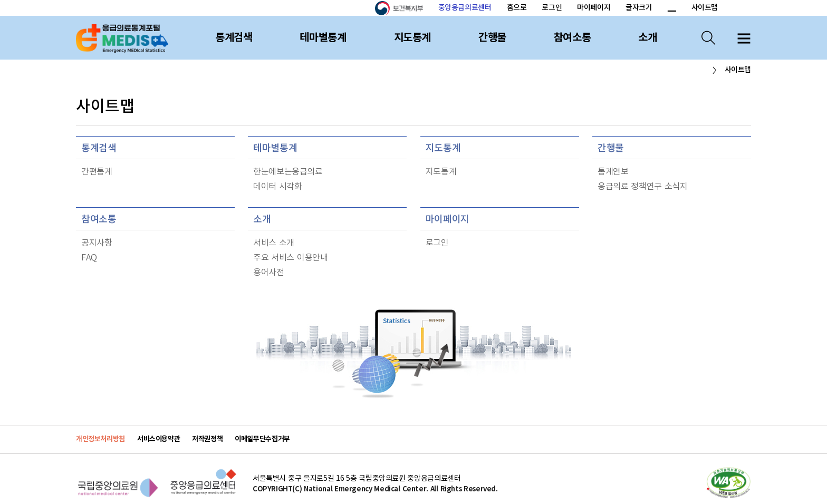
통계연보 (613, 172)
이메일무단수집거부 (262, 439)
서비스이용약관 (158, 439)
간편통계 (97, 172)
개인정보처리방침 (100, 439)
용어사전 (268, 273)
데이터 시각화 (278, 187)
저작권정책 (207, 439)
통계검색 (234, 38)
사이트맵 (705, 8)
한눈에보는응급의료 (288, 172)
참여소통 (572, 38)
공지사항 (97, 243)
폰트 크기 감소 (671, 8)
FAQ (89, 258)
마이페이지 (594, 8)
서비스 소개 (274, 243)
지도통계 (412, 38)
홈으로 (517, 8)
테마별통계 (323, 38)
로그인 (552, 8)
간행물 (492, 38)
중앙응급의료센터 (465, 8)
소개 (647, 38)
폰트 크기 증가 (659, 8)
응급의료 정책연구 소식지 (643, 187)
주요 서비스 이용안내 (290, 258)
